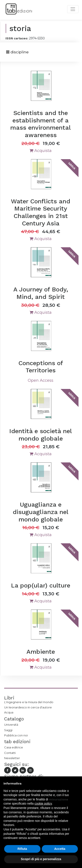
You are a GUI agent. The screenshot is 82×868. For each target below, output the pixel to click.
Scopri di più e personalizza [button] (41, 859)
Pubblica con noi (16, 735)
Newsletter (12, 758)
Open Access (41, 380)
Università (11, 725)
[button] (76, 783)
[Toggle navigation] (17, 52)
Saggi (8, 730)
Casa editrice (14, 747)
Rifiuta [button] (22, 849)
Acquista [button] (41, 151)
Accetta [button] (60, 849)
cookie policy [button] (43, 804)
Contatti (10, 753)
